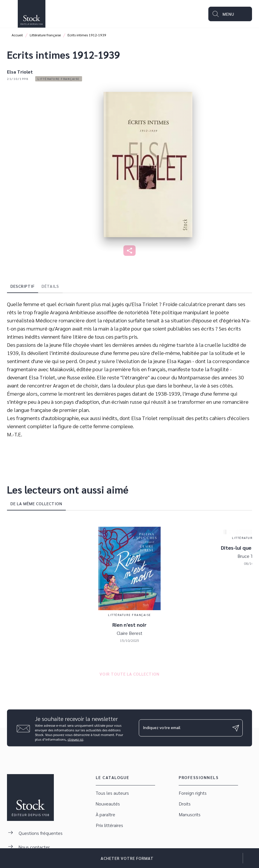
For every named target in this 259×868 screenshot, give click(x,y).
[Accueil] (31, 14)
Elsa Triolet (20, 72)
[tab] (23, 286)
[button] (59, 79)
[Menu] (230, 14)
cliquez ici (75, 739)
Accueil (17, 35)
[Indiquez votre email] (183, 728)
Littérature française (45, 35)
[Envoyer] (236, 728)
